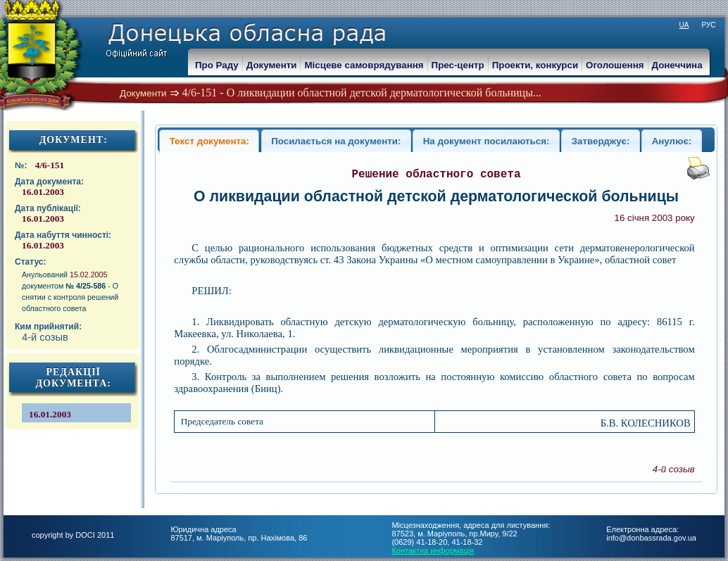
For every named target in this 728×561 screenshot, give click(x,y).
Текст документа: (209, 141)
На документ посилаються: (487, 141)
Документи (143, 93)
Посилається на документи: (336, 141)
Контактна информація (433, 550)
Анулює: (672, 141)
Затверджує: (601, 141)
